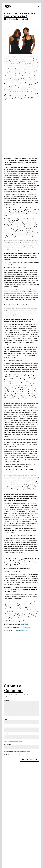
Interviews (12, 22)
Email (6, 726)
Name (6, 719)
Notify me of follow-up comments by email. (18, 752)
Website (6, 734)
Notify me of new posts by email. (15, 755)
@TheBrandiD (25, 624)
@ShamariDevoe (26, 627)
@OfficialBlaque (23, 630)
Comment (7, 700)
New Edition (29, 231)
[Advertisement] (21, 653)
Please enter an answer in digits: (13, 741)
